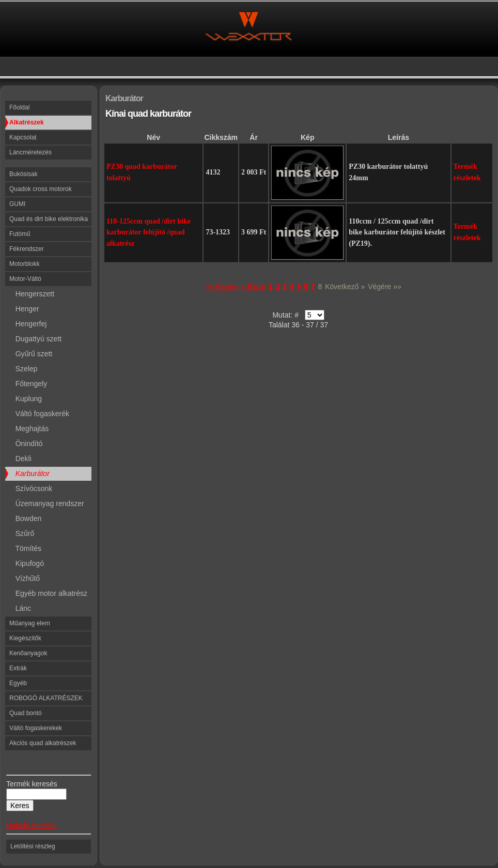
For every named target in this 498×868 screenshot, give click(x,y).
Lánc (20, 608)
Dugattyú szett (35, 339)
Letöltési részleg (33, 846)
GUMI (17, 204)
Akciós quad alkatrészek (43, 743)
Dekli (20, 459)
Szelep (23, 369)
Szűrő (22, 533)
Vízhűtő (25, 578)
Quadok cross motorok (41, 189)
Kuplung (26, 399)
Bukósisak (24, 174)
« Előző (253, 287)
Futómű (20, 234)
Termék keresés (32, 784)
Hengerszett (32, 294)
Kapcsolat (23, 137)
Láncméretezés (30, 152)
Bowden (25, 518)
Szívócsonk (31, 488)
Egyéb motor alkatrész (48, 593)
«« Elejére (222, 287)
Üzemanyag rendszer (47, 503)
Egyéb (18, 683)
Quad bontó (26, 713)
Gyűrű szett (31, 354)
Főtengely (28, 384)
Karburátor (29, 474)
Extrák (18, 668)
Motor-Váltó (25, 279)
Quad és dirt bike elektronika (49, 219)
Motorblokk (25, 264)
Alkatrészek (27, 122)
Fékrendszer (27, 249)
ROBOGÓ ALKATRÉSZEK (46, 698)
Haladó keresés (31, 825)
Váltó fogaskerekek (36, 728)
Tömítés (25, 548)
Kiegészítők (25, 638)
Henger (24, 309)
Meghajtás (29, 429)
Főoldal (19, 107)
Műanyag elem (30, 623)
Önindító (26, 444)
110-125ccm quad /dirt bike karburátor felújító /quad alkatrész (149, 232)
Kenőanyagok (28, 653)
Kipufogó (27, 563)
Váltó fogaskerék (39, 414)
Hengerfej (28, 324)
